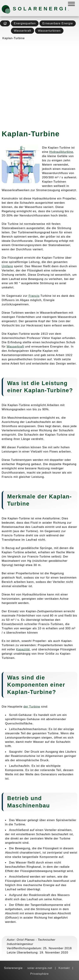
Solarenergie (31, 9)
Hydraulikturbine (61, 152)
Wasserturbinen (49, 31)
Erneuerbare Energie (58, 23)
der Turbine (32, 707)
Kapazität (23, 649)
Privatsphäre (39, 974)
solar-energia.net (40, 968)
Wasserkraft (23, 31)
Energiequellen (25, 23)
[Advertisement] (39, 84)
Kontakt (64, 968)
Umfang (7, 266)
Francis (34, 296)
